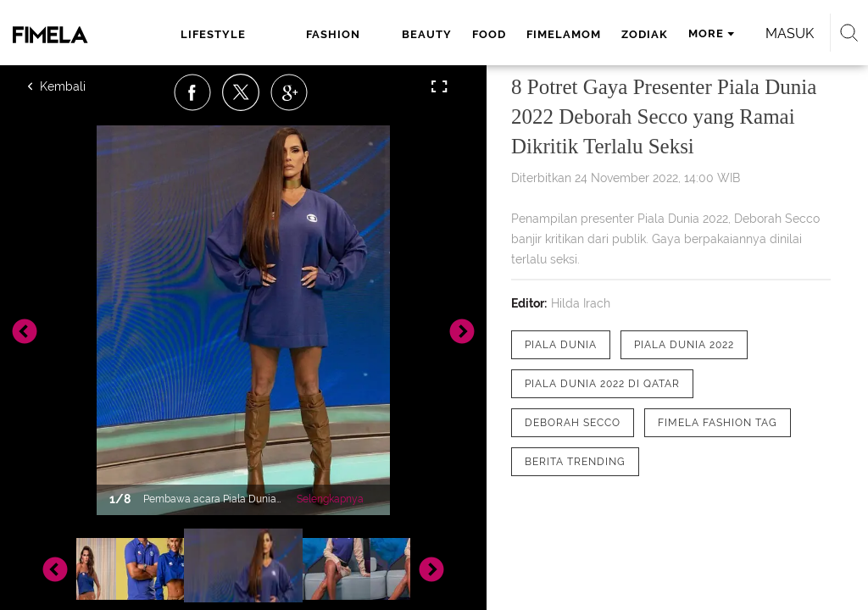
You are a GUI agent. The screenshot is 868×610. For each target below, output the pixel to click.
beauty (427, 34)
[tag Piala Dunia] (561, 345)
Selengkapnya (330, 499)
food (489, 34)
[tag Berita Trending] (575, 462)
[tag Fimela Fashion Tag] (718, 423)
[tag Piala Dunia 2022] (684, 345)
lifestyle (213, 34)
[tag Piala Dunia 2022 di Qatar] (602, 384)
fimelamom (564, 34)
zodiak (645, 34)
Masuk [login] (790, 33)
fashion (333, 34)
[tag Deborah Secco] (573, 423)
